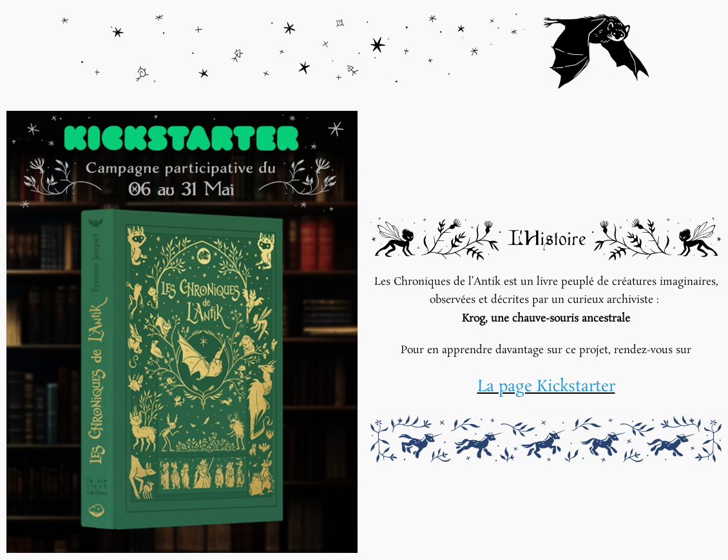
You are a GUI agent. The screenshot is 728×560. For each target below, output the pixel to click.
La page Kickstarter (546, 387)
